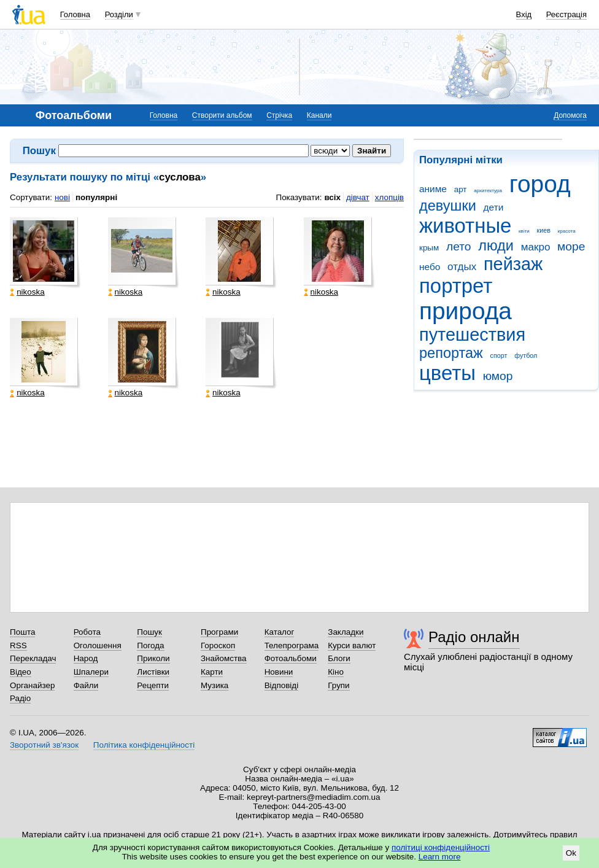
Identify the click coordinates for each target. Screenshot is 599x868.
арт (461, 189)
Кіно (336, 672)
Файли (86, 685)
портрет (456, 286)
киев (544, 230)
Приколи (153, 658)
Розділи (119, 14)
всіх (332, 197)
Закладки (346, 632)
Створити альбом (222, 115)
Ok (571, 853)
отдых (462, 267)
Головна (75, 14)
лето (459, 246)
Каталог (280, 632)
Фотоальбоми (291, 658)
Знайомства (224, 658)
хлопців (389, 197)
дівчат (358, 197)
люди (496, 246)
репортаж (451, 353)
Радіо (20, 698)
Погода (150, 645)
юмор (498, 376)
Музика (214, 685)
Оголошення (98, 645)
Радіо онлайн (474, 637)
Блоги (339, 658)
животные (465, 226)
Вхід (524, 14)
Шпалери (91, 672)
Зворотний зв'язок (44, 745)
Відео (21, 672)
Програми (219, 632)
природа (466, 311)
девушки (448, 206)
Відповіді (282, 685)
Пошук (149, 632)
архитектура (488, 191)
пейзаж (513, 264)
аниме (433, 189)
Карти (212, 672)
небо (430, 267)
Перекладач (33, 658)
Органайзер (32, 685)
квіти (524, 231)
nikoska (27, 292)
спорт (499, 355)
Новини (279, 672)
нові (62, 197)
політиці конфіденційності (441, 847)
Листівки (153, 672)
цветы (447, 373)
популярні (96, 197)
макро (536, 247)
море (571, 246)
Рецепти (153, 685)
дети (494, 207)
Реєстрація (566, 14)
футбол (526, 355)
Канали (319, 115)
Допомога (570, 115)
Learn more (440, 857)
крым (429, 248)
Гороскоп (218, 645)
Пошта (22, 632)
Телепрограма (292, 645)
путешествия (472, 335)
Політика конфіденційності (144, 745)
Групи (338, 685)
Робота (87, 632)
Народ (86, 658)
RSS (18, 645)
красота (567, 231)
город (540, 184)
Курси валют (352, 645)
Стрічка (279, 115)
